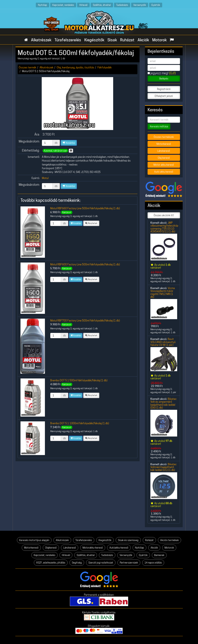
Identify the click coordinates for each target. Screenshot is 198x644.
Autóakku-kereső (119, 548)
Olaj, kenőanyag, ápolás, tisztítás (75, 67)
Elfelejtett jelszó (164, 96)
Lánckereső (164, 151)
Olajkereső (51, 548)
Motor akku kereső (164, 165)
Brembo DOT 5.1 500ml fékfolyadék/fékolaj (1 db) (79, 380)
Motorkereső (164, 144)
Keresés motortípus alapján (34, 540)
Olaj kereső (164, 158)
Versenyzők (140, 5)
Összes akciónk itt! (164, 215)
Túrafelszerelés (68, 40)
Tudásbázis (122, 5)
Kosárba (69, 143)
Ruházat (127, 40)
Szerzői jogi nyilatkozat (101, 563)
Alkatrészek (41, 40)
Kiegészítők (94, 40)
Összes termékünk (164, 137)
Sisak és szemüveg (128, 540)
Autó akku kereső (164, 172)
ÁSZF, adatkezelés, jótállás (51, 563)
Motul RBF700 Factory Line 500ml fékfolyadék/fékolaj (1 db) (85, 320)
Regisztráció (164, 89)
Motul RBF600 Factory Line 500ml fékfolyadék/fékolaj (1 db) (85, 264)
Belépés (164, 79)
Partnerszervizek (129, 563)
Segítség (77, 563)
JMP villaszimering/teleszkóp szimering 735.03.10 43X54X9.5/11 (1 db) (164, 227)
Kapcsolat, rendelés (63, 5)
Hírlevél (83, 5)
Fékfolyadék (105, 67)
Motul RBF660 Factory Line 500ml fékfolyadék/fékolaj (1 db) (85, 208)
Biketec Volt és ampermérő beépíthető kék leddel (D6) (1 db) (164, 403)
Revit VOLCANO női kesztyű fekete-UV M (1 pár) (163, 342)
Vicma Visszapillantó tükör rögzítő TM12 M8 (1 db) (163, 292)
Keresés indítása (159, 126)
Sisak (112, 40)
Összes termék (28, 67)
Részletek (91, 223)
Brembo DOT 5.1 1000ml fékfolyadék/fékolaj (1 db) (80, 423)
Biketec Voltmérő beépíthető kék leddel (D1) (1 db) (164, 467)
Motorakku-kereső (93, 548)
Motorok (159, 40)
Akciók (143, 40)
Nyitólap (43, 5)
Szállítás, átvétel (102, 5)
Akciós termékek (169, 540)
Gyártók (156, 5)
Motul (45, 178)
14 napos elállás (153, 563)
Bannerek (159, 555)
